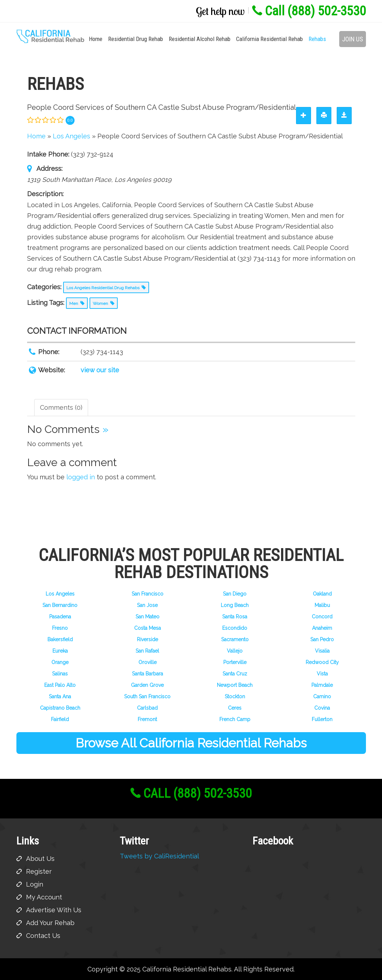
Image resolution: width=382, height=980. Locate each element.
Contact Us (43, 936)
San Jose (147, 605)
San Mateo (147, 617)
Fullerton (322, 719)
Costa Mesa (147, 628)
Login (35, 884)
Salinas (60, 674)
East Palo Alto (60, 685)
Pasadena (60, 617)
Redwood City (322, 662)
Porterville (235, 662)
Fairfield (60, 719)
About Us (40, 859)
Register (39, 871)
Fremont (147, 719)
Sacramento (235, 639)
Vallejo (235, 651)
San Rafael (147, 651)
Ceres (235, 708)
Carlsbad (147, 708)
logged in (81, 477)
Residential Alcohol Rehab (200, 39)
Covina (322, 708)
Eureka (60, 651)
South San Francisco (147, 696)
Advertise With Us (54, 910)
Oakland (322, 594)
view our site (100, 370)
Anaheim (322, 628)
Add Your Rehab (50, 923)
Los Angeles (60, 594)
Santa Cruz (235, 674)
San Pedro (322, 639)
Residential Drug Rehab (136, 39)
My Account (44, 897)
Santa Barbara (147, 674)
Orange (60, 662)
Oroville (147, 662)
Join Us (353, 39)
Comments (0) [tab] (61, 407)
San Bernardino (60, 605)
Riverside (147, 639)
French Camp (235, 719)
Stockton (235, 696)
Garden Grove (147, 685)
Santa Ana (60, 696)
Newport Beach (235, 685)
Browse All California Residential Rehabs (191, 743)
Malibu (322, 605)
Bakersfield (60, 639)
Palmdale (322, 685)
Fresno (60, 628)
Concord (322, 617)
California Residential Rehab (269, 39)
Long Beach (235, 605)
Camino (322, 696)
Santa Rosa (235, 617)
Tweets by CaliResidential (159, 856)
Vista (322, 674)
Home (96, 39)
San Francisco (147, 594)
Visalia (322, 651)
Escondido (235, 628)
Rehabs (317, 39)
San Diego (235, 594)
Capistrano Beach (60, 708)
